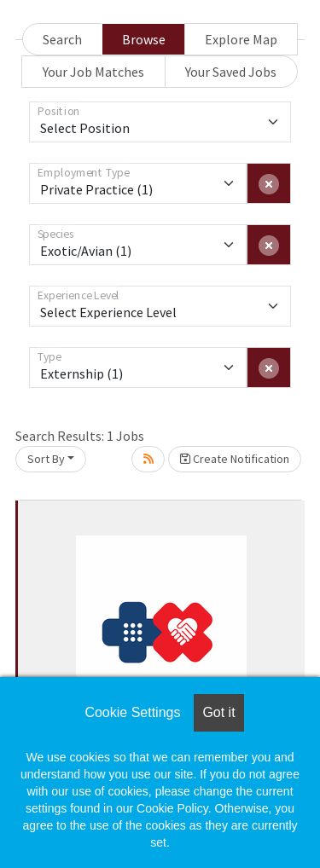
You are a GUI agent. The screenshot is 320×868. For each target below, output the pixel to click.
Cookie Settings (132, 712)
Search (62, 39)
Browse (144, 39)
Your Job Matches (93, 72)
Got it (218, 712)
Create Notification (235, 459)
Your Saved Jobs (231, 72)
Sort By (46, 459)
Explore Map (241, 39)
